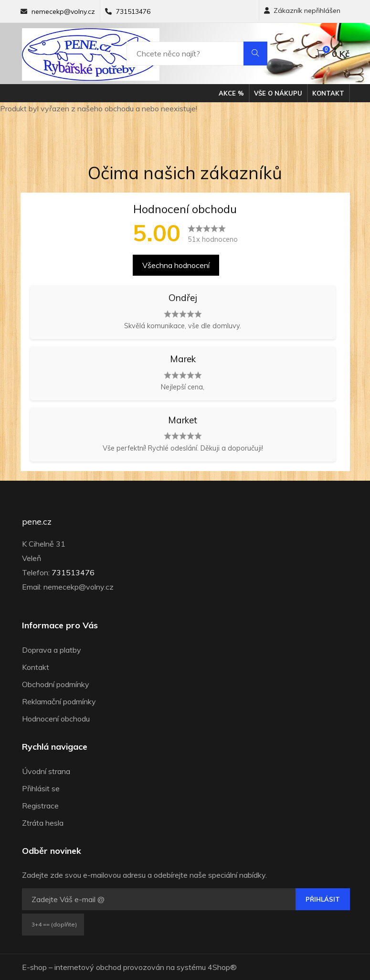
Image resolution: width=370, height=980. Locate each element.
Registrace (40, 806)
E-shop (34, 967)
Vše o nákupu (278, 93)
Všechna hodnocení (176, 265)
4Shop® (222, 967)
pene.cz (37, 522)
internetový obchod (88, 967)
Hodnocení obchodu (56, 719)
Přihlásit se (41, 788)
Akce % (231, 93)
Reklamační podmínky (59, 701)
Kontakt (328, 93)
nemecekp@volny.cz (63, 11)
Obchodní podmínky (56, 684)
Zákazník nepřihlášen (302, 11)
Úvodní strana (46, 771)
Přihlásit (323, 899)
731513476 (133, 11)
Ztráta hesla (43, 823)
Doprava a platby (52, 650)
